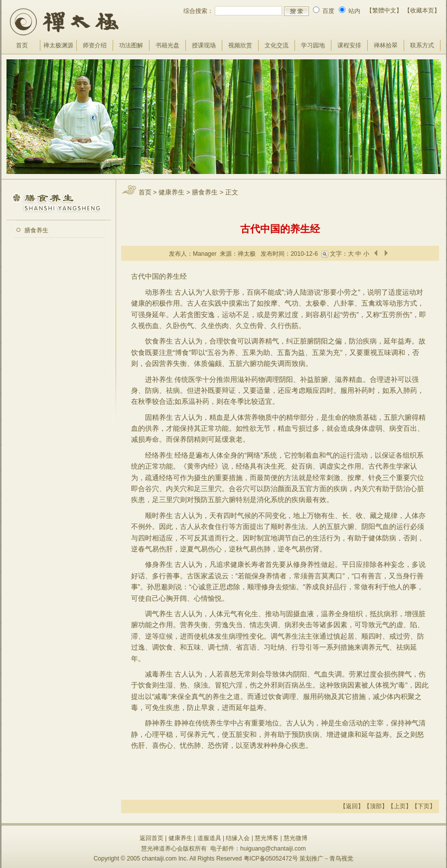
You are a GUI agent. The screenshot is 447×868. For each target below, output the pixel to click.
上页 (400, 806)
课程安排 (349, 45)
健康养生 (171, 192)
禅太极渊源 (58, 45)
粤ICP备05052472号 (271, 859)
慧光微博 (296, 838)
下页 (424, 806)
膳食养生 (36, 230)
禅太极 (247, 254)
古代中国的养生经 (280, 229)
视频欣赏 (240, 45)
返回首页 (151, 838)
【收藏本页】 (422, 10)
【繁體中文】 (384, 10)
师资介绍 (95, 45)
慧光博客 (267, 838)
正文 (232, 192)
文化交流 (277, 45)
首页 (22, 45)
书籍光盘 (167, 45)
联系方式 (422, 45)
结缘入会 (238, 838)
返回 (352, 806)
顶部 (376, 806)
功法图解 (131, 45)
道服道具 (209, 838)
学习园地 (313, 45)
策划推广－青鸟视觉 (326, 859)
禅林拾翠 (386, 45)
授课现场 (204, 45)
